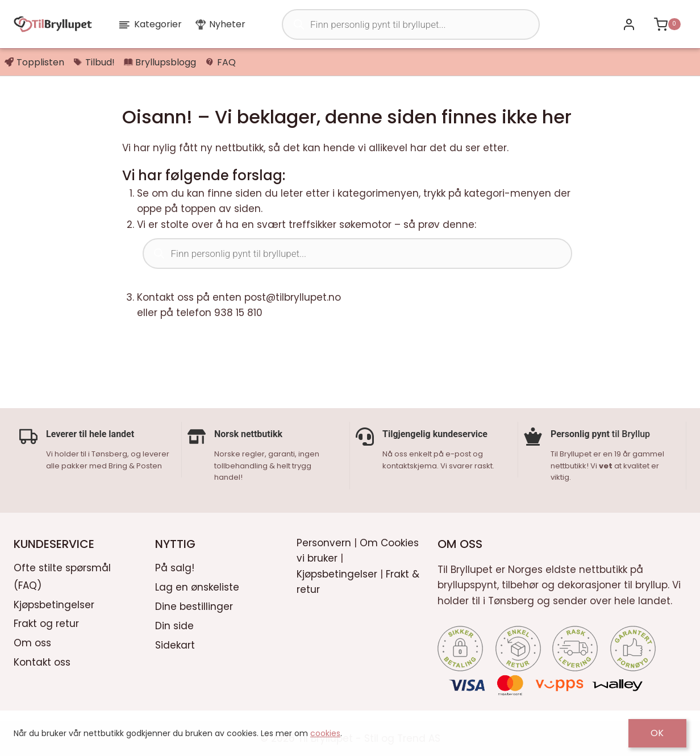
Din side (174, 625)
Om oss (32, 642)
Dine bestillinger (194, 605)
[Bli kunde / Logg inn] (629, 24)
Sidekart (175, 644)
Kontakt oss (42, 662)
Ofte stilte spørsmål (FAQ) (62, 576)
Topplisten (34, 62)
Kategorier (150, 24)
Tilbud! (94, 62)
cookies (325, 733)
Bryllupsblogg (160, 62)
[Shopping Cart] (667, 24)
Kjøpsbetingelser (54, 604)
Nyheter (220, 24)
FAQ (220, 62)
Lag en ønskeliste (197, 586)
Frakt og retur (46, 623)
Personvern (324, 542)
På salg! (175, 567)
